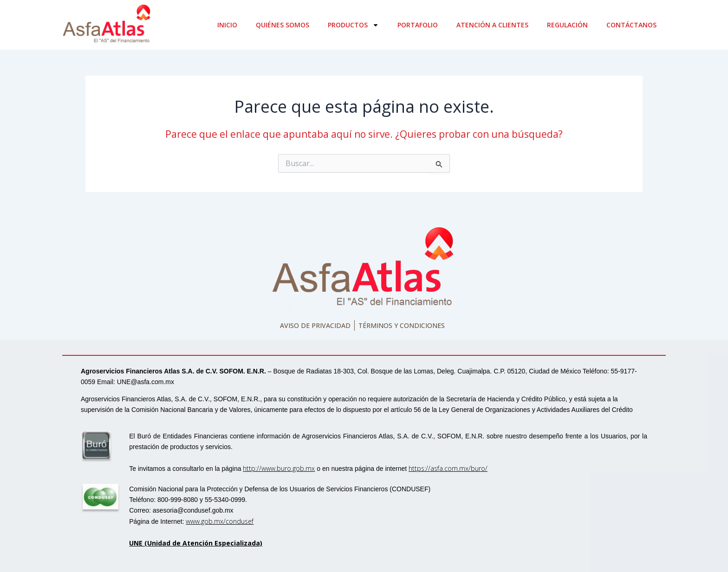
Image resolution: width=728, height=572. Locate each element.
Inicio (227, 25)
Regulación (567, 25)
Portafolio (418, 25)
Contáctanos (631, 25)
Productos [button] (353, 25)
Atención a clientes (492, 25)
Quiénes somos (283, 25)
